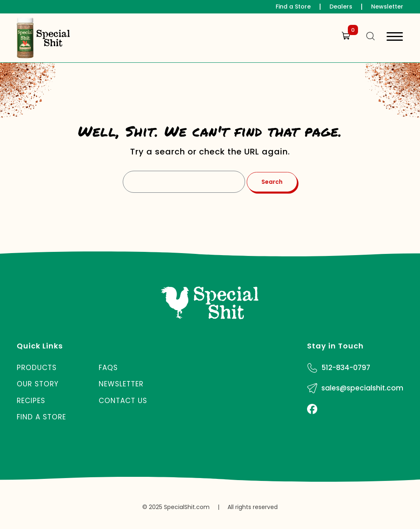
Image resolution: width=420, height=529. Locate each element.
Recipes (31, 401)
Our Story (38, 384)
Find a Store (293, 7)
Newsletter (387, 7)
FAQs (108, 368)
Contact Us (123, 401)
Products (37, 368)
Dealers (341, 7)
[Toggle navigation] (395, 38)
